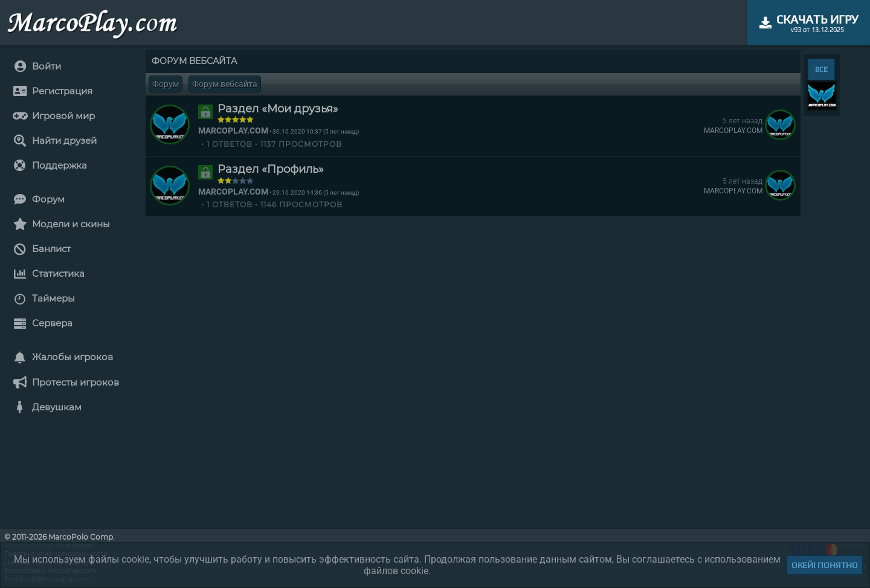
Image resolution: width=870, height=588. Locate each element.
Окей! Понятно (825, 565)
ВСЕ (821, 69)
